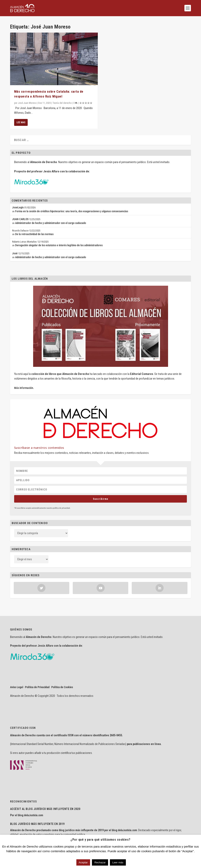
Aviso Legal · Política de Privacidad (30, 687)
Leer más (118, 862)
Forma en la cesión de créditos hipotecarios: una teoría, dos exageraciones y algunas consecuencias (72, 211)
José (15, 253)
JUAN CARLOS (20, 219)
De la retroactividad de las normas (34, 234)
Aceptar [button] (83, 862)
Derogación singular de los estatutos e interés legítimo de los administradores (59, 245)
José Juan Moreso (27, 103)
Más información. (24, 388)
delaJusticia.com (34, 815)
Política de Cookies (62, 687)
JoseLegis (18, 207)
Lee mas (21, 122)
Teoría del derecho (62, 103)
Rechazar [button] (100, 862)
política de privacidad (61, 508)
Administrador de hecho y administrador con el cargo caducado (51, 223)
